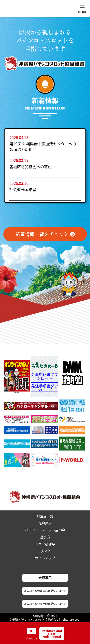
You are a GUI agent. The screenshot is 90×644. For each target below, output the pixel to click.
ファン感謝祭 (45, 544)
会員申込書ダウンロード (45, 377)
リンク (45, 551)
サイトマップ (45, 558)
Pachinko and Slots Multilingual (52, 634)
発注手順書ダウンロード (45, 388)
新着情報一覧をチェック (42, 234)
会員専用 (45, 578)
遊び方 (45, 537)
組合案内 (45, 523)
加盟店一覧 (45, 516)
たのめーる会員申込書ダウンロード (45, 591)
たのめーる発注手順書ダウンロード (45, 604)
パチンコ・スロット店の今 (45, 530)
